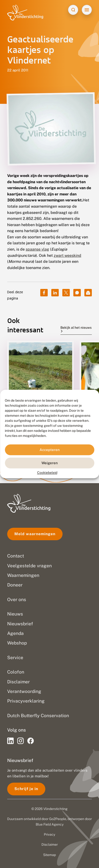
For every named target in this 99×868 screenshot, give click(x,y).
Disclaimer (50, 845)
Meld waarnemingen (35, 534)
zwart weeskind (67, 255)
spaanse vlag (37, 249)
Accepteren (50, 450)
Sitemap (49, 855)
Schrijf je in (26, 789)
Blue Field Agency (50, 824)
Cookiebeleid (47, 473)
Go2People (58, 819)
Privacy (49, 834)
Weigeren (50, 463)
